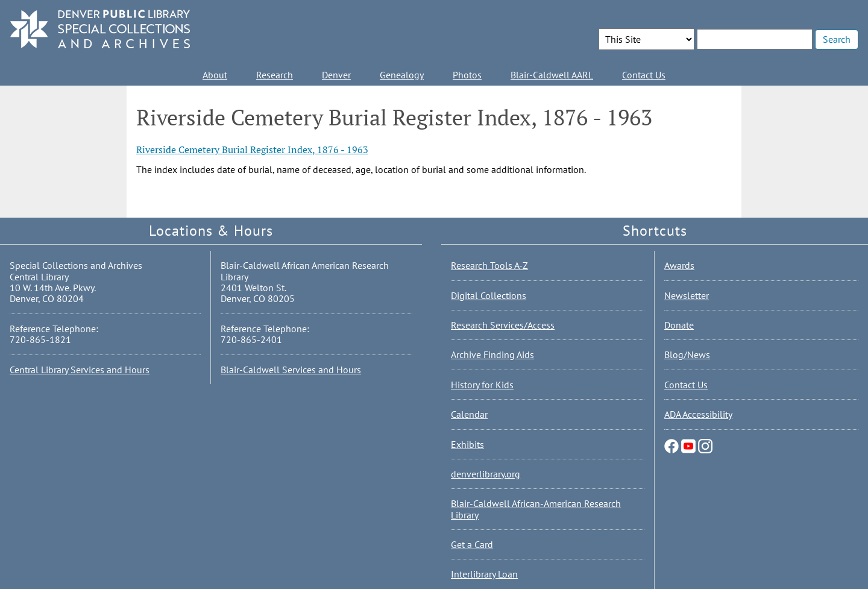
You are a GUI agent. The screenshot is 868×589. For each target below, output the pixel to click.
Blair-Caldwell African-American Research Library (536, 509)
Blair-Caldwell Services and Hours (291, 370)
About (215, 75)
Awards (679, 265)
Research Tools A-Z (489, 265)
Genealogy (402, 75)
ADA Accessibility (698, 414)
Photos (467, 75)
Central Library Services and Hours (80, 370)
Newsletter (687, 295)
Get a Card (472, 544)
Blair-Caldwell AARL (552, 75)
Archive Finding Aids (492, 354)
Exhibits (467, 444)
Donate (679, 325)
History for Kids (482, 385)
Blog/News (687, 354)
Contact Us (644, 75)
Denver (336, 75)
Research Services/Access (503, 325)
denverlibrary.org (486, 474)
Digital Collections (489, 295)
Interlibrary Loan (484, 574)
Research (275, 75)
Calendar (469, 414)
